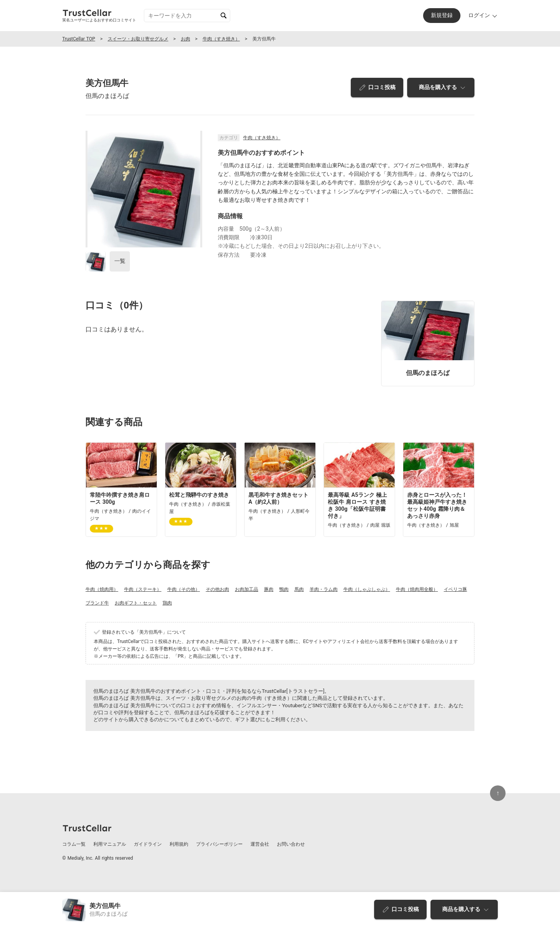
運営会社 (260, 844)
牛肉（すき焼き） (221, 39)
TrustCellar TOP (79, 39)
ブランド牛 (97, 603)
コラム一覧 (74, 844)
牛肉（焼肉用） (102, 589)
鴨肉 (284, 589)
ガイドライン (148, 844)
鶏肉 (167, 603)
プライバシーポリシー (219, 844)
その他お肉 (217, 589)
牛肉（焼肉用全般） (417, 589)
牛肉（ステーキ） (143, 589)
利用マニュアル (110, 844)
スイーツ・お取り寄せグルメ (138, 39)
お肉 (185, 39)
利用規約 (179, 844)
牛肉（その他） (184, 589)
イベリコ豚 (455, 589)
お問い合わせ (291, 844)
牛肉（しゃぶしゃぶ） (367, 589)
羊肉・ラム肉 (324, 589)
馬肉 (299, 589)
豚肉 (269, 589)
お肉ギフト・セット (136, 603)
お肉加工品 (247, 589)
